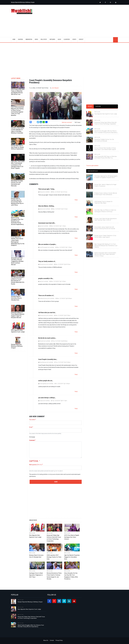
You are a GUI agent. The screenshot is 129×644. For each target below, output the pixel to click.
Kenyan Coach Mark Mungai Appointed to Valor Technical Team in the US (106, 219)
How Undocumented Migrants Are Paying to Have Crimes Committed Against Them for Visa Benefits (17, 111)
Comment (32, 440)
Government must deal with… (47, 223)
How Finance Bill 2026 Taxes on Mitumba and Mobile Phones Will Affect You (18, 92)
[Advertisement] (85, 19)
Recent (90, 106)
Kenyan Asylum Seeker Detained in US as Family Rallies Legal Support (105, 236)
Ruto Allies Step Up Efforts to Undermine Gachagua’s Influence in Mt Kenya (105, 211)
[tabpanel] (102, 133)
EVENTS (74, 39)
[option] (37, 2)
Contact (52, 640)
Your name (32, 420)
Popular (98, 106)
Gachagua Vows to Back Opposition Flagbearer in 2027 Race (36, 575)
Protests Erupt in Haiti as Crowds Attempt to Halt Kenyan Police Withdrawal (106, 194)
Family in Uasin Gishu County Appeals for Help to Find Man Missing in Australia (17, 130)
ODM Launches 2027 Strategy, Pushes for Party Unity (54, 557)
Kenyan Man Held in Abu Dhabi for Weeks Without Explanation (17, 147)
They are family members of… (47, 261)
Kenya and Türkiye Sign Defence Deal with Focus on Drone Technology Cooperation (54, 538)
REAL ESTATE (44, 39)
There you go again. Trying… (47, 189)
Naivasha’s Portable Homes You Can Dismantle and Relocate (17, 183)
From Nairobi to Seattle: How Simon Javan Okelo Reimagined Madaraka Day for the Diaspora (18, 241)
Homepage (32, 437)
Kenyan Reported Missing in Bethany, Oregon (23, 2)
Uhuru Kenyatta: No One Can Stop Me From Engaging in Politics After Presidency (71, 576)
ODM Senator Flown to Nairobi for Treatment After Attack (103, 202)
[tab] (90, 106)
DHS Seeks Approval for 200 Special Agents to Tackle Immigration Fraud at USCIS (106, 177)
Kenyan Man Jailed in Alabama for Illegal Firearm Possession (105, 185)
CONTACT (81, 39)
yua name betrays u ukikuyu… (47, 398)
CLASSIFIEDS (67, 39)
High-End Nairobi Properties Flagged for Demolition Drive (72, 557)
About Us (46, 640)
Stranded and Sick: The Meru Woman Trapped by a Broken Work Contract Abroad (17, 261)
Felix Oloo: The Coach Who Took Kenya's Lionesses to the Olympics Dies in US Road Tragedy (18, 165)
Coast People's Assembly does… (48, 359)
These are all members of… (46, 295)
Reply (76, 200)
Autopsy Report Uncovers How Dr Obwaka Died (16, 298)
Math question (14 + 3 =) (36, 465)
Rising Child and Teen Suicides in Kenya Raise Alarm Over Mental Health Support (105, 149)
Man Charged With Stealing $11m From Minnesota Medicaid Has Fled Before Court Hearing (106, 246)
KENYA (36, 39)
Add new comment (67, 122)
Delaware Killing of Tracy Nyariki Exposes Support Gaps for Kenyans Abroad (18, 315)
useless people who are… (46, 381)
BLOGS (59, 39)
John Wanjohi (55, 88)
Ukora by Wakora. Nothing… (46, 206)
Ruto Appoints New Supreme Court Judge (18, 331)
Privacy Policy (59, 640)
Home (14, 39)
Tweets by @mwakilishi (92, 166)
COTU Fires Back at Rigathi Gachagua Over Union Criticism (72, 537)
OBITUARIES (52, 39)
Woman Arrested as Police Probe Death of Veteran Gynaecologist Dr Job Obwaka (54, 576)
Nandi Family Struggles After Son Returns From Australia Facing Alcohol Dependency (17, 221)
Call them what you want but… (47, 312)
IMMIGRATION (29, 39)
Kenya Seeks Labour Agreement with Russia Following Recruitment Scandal (105, 228)
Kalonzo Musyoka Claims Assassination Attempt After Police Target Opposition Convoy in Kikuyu (105, 254)
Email (31, 427)
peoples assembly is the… (46, 278)
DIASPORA (20, 39)
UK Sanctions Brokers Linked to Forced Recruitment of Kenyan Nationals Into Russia (18, 281)
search (115, 40)
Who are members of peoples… (47, 244)
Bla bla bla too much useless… (47, 338)
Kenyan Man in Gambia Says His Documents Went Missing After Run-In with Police (17, 202)
